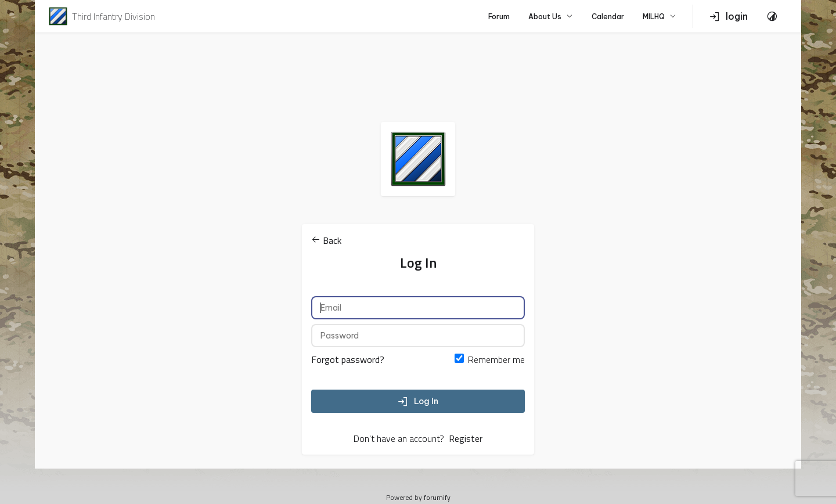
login (729, 16)
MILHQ (660, 17)
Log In (418, 401)
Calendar (608, 17)
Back (326, 240)
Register (466, 438)
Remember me (496, 359)
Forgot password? (348, 359)
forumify (437, 497)
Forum (499, 17)
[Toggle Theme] (772, 16)
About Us (551, 17)
